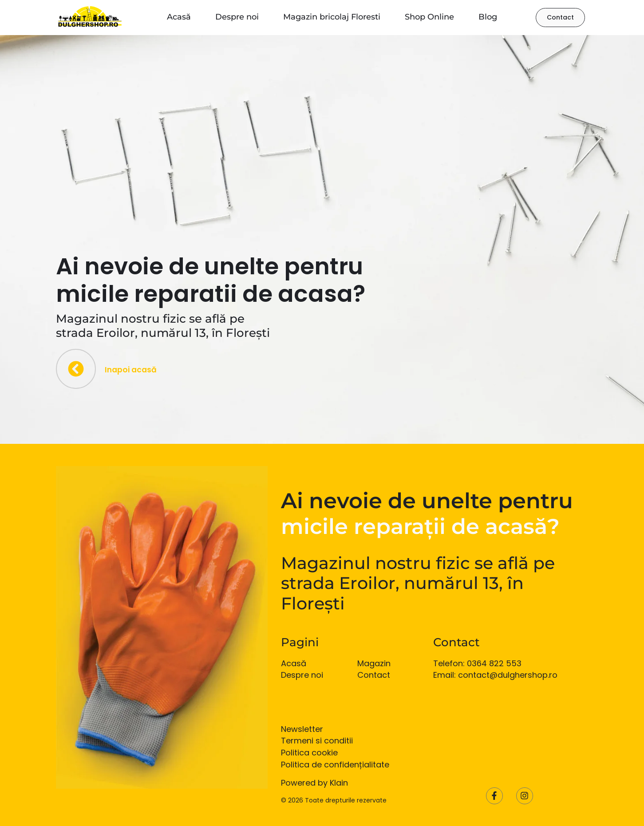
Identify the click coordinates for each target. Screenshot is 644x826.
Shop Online (429, 17)
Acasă (179, 17)
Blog (488, 17)
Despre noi (237, 17)
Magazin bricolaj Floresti (332, 17)
